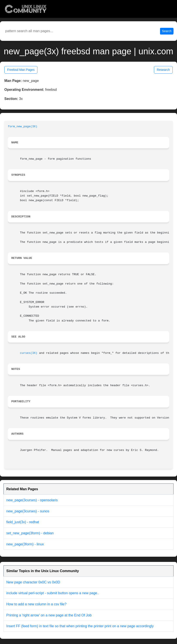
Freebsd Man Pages (21, 70)
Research (163, 70)
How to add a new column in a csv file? (36, 604)
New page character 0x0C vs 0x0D (33, 582)
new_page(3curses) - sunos (28, 511)
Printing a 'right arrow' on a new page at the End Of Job (49, 615)
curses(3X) (29, 353)
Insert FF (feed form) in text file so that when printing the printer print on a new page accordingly (80, 626)
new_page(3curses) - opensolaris (32, 500)
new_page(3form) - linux (25, 544)
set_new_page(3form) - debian (30, 533)
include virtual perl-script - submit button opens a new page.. (53, 593)
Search (167, 31)
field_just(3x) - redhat (23, 522)
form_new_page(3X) (23, 127)
